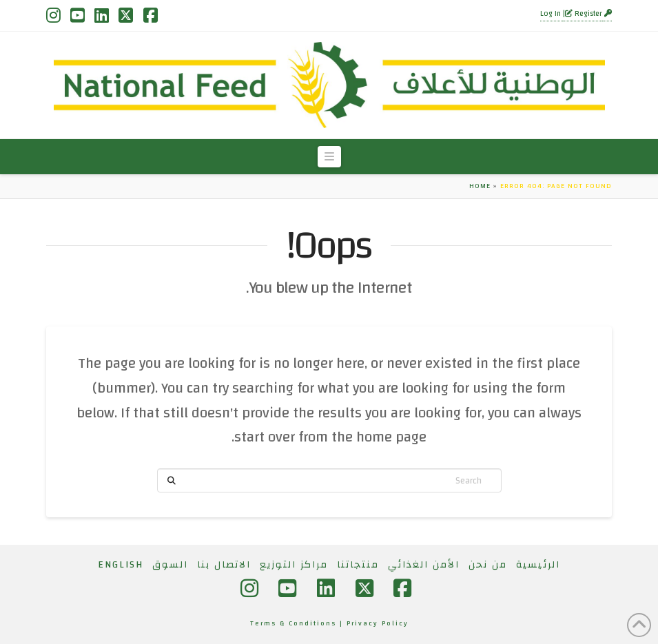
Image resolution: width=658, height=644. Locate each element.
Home (480, 186)
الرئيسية (538, 565)
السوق (170, 565)
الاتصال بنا (224, 565)
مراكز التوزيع (294, 565)
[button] (329, 157)
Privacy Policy (378, 623)
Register (584, 14)
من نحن (488, 565)
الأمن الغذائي (424, 565)
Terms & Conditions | (298, 623)
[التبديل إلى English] (121, 565)
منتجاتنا (358, 565)
